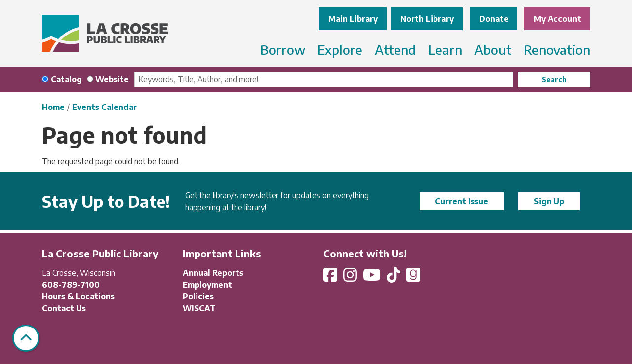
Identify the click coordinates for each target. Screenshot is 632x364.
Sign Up (549, 201)
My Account (557, 19)
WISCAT (199, 308)
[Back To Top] (26, 338)
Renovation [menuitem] (557, 50)
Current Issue (462, 201)
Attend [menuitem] (395, 50)
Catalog (66, 79)
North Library (427, 19)
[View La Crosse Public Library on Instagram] (351, 278)
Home (53, 107)
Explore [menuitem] (340, 50)
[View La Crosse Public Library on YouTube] (373, 278)
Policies (198, 296)
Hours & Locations (78, 296)
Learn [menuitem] (445, 50)
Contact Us (64, 308)
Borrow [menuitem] (283, 50)
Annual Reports (213, 273)
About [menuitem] (493, 50)
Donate (494, 19)
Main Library (353, 19)
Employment (207, 285)
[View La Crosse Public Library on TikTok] (395, 278)
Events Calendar (104, 107)
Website (112, 79)
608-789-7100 (71, 285)
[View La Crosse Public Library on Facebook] (331, 278)
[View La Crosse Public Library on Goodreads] (413, 278)
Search (554, 80)
